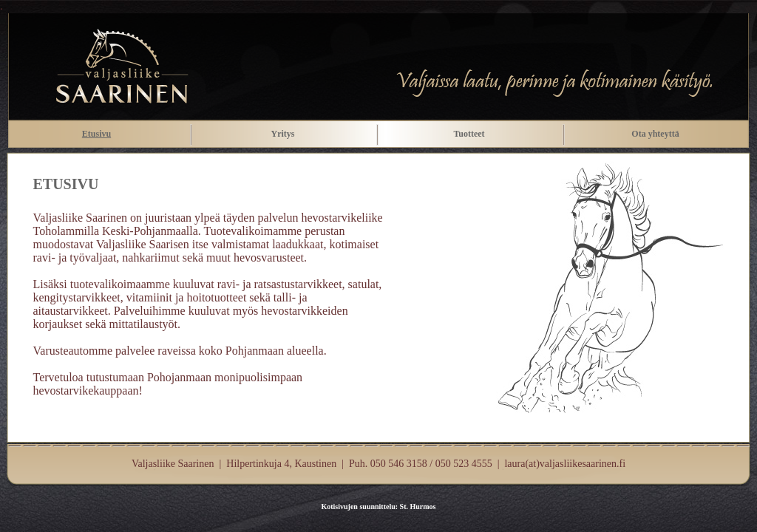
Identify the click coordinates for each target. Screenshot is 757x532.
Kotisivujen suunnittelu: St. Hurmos (378, 507)
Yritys (283, 134)
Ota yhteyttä (655, 134)
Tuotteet (469, 134)
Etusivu (96, 134)
